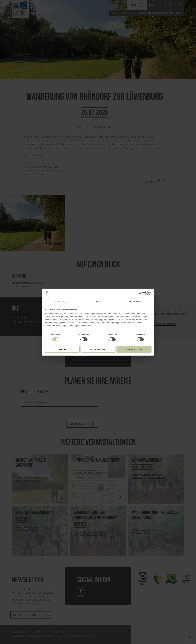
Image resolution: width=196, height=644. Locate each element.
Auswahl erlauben (98, 349)
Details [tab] (98, 301)
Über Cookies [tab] (135, 301)
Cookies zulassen (134, 349)
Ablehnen (62, 349)
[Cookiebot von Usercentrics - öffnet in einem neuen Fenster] (141, 293)
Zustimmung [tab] (61, 301)
